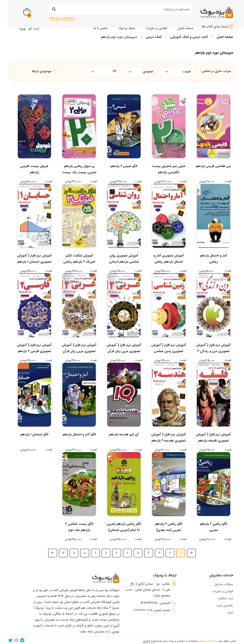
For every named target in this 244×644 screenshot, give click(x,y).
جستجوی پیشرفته (62, 18)
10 (85, 553)
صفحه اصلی (225, 37)
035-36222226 (143, 610)
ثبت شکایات (225, 598)
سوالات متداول (224, 584)
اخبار (230, 613)
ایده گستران (149, 641)
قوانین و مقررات (223, 591)
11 (74, 553)
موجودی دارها (42, 71)
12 (63, 553)
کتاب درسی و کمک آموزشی (189, 37)
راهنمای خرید (225, 606)
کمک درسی (154, 37)
